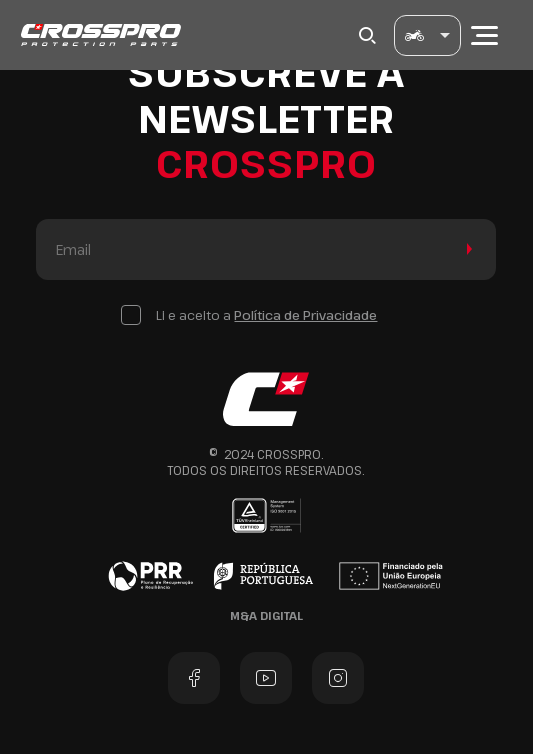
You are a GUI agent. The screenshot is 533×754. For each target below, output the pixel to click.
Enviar (465, 249)
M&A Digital (266, 615)
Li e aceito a (266, 315)
